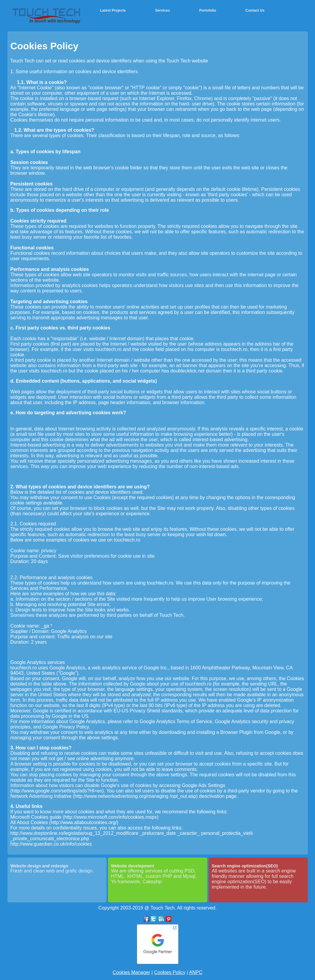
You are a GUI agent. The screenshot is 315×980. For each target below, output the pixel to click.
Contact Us (255, 10)
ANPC (196, 972)
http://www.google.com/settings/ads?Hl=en (57, 791)
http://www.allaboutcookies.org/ (84, 822)
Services (163, 10)
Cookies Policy (170, 972)
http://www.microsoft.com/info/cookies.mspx (111, 817)
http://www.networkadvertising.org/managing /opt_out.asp (135, 796)
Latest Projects (113, 10)
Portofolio (208, 10)
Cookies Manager (131, 972)
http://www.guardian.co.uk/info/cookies (51, 844)
